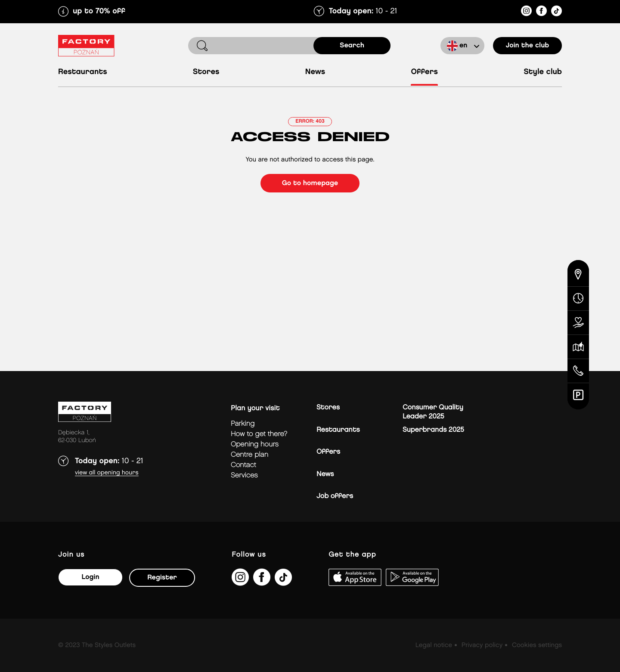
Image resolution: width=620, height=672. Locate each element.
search (352, 45)
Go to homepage (310, 183)
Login (90, 577)
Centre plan (250, 455)
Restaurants (83, 72)
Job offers (335, 496)
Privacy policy (482, 645)
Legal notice (434, 645)
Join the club (528, 45)
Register (162, 578)
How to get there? (259, 434)
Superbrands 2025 (433, 430)
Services (244, 475)
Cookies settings (537, 645)
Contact (243, 465)
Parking (243, 424)
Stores (206, 72)
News (315, 72)
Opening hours (255, 444)
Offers (424, 72)
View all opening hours (107, 473)
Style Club (543, 72)
